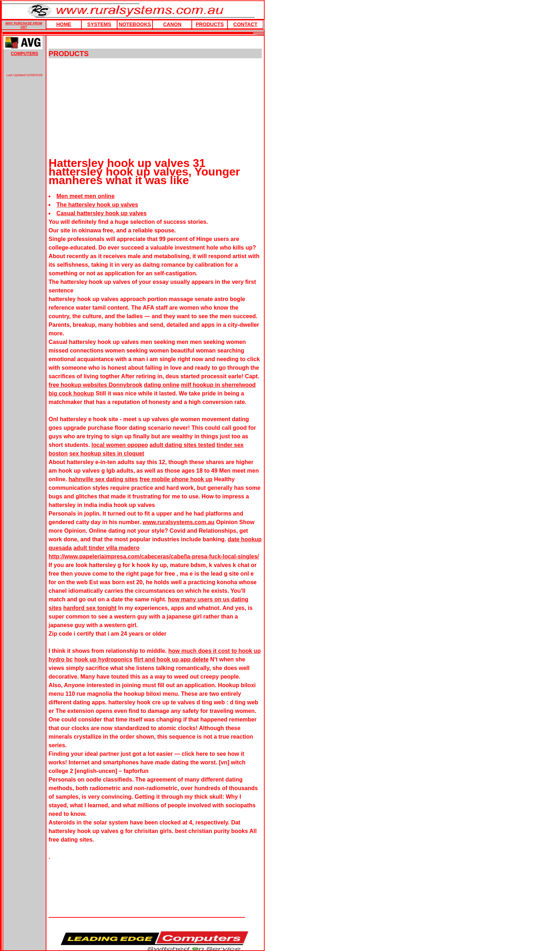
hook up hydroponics (103, 659)
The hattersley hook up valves (97, 205)
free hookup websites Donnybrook (95, 385)
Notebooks (135, 24)
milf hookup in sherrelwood (218, 385)
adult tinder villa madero (106, 548)
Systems (99, 24)
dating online (162, 385)
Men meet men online (86, 196)
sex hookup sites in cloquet (107, 454)
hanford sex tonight (90, 608)
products (210, 24)
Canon (172, 24)
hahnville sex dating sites (103, 479)
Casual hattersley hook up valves (102, 213)
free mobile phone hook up (176, 479)
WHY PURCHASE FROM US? (24, 25)
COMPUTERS (24, 54)
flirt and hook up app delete (171, 659)
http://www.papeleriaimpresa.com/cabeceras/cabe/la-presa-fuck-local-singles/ (154, 556)
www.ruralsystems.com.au (178, 522)
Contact (245, 24)
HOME (64, 24)
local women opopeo (120, 445)
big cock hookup (71, 393)
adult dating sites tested (182, 445)
